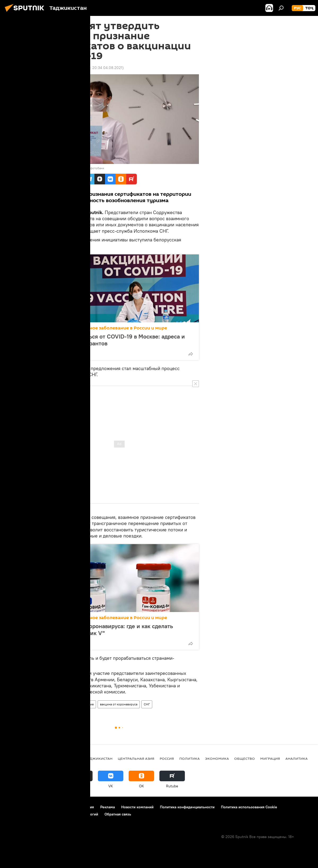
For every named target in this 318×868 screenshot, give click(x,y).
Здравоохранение (80, 704)
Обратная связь (118, 814)
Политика (190, 758)
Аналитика (297, 758)
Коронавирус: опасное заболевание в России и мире (106, 328)
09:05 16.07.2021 (54, 68)
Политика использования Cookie (249, 807)
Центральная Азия (136, 758)
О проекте (14, 807)
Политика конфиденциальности (187, 807)
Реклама (108, 807)
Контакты (38, 807)
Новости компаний (137, 807)
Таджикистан (52, 704)
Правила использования (73, 807)
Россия (167, 758)
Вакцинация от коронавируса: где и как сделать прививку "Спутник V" (109, 630)
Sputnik (49, 168)
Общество (245, 758)
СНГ (147, 704)
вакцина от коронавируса (119, 704)
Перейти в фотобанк (90, 168)
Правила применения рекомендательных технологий (52, 814)
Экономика (217, 758)
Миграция (270, 758)
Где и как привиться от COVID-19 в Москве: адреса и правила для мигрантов (115, 340)
